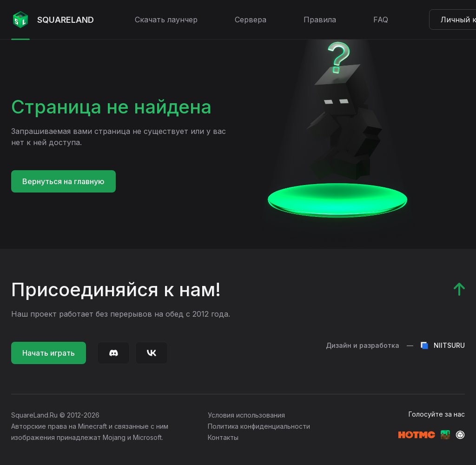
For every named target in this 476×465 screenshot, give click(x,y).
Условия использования (246, 415)
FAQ (381, 20)
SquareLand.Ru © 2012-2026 (55, 415)
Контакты (223, 437)
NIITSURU (443, 345)
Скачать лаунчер (166, 20)
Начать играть (49, 353)
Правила (320, 20)
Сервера (251, 20)
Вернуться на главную (63, 181)
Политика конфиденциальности (259, 426)
